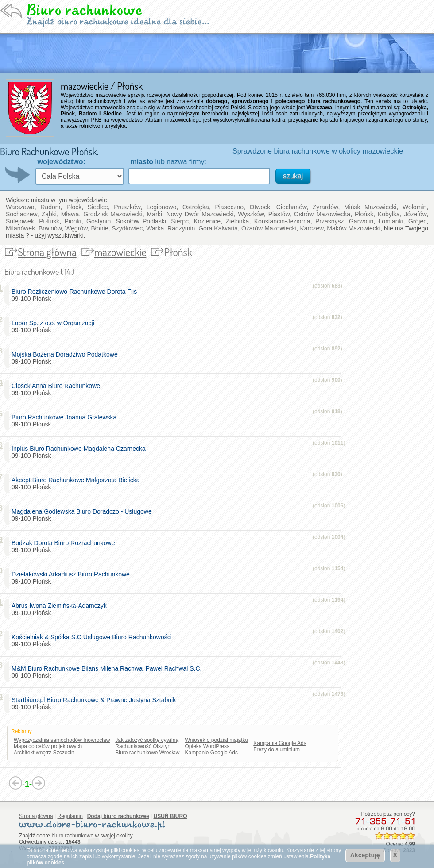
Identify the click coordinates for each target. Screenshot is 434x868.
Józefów (416, 214)
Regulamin (70, 816)
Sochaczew (21, 214)
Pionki (73, 221)
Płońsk (364, 214)
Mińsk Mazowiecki (370, 207)
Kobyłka (389, 214)
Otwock (260, 207)
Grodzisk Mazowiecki (113, 214)
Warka (155, 228)
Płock (74, 207)
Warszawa (20, 207)
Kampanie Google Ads (211, 753)
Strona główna (47, 252)
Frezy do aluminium (277, 749)
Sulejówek (20, 221)
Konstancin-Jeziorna (282, 221)
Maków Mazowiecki (354, 228)
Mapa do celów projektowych (48, 746)
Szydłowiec (127, 228)
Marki (155, 214)
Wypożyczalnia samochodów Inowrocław (62, 740)
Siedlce (98, 207)
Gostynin (99, 221)
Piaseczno (229, 207)
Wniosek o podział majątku (217, 740)
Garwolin (361, 221)
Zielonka (237, 221)
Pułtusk (49, 221)
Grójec (417, 221)
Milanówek (20, 228)
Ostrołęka (196, 207)
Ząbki (49, 214)
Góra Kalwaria (218, 228)
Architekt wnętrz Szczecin (44, 753)
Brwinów (50, 228)
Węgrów (76, 228)
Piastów (279, 214)
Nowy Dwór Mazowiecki (200, 214)
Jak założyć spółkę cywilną (147, 740)
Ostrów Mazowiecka (322, 214)
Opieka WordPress (207, 746)
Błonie (100, 228)
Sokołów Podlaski (141, 221)
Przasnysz (330, 221)
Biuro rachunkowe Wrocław (147, 753)
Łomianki (391, 221)
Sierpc (180, 221)
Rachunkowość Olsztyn (143, 746)
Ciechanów (292, 207)
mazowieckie (120, 252)
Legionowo (162, 207)
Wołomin (415, 207)
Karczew (312, 228)
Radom (50, 207)
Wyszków (251, 214)
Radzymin (181, 228)
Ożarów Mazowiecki (269, 228)
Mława (70, 214)
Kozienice (207, 221)
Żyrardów (325, 207)
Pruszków (127, 207)
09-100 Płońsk (76, 295)
